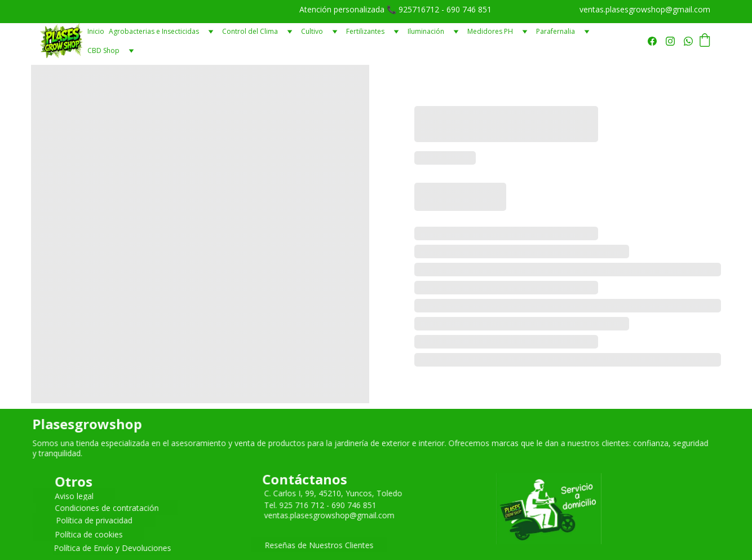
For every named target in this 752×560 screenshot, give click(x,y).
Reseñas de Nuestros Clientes (319, 545)
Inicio (96, 31)
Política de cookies (89, 534)
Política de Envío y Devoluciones (112, 548)
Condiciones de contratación (106, 508)
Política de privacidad (94, 520)
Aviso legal (74, 496)
